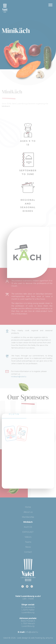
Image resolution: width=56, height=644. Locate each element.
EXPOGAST (28, 532)
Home (28, 507)
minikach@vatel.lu (19, 375)
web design (23, 638)
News (28, 547)
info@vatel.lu (32, 632)
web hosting (36, 638)
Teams (28, 542)
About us (28, 512)
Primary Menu (50, 5)
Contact (28, 552)
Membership (28, 517)
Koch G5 (28, 527)
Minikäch (28, 522)
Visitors (28, 537)
